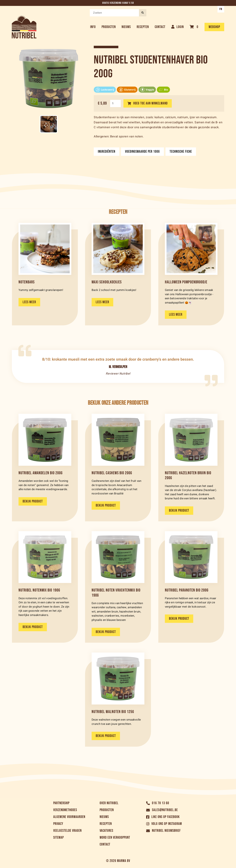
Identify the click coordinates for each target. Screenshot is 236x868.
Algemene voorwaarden (69, 817)
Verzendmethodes (65, 810)
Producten (109, 27)
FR (221, 9)
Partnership (61, 803)
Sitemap (59, 838)
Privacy (58, 824)
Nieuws (126, 27)
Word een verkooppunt (115, 838)
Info (93, 27)
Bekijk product (33, 501)
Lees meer (29, 302)
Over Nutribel (109, 803)
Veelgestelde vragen (67, 831)
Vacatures (106, 831)
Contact (160, 27)
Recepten (143, 27)
